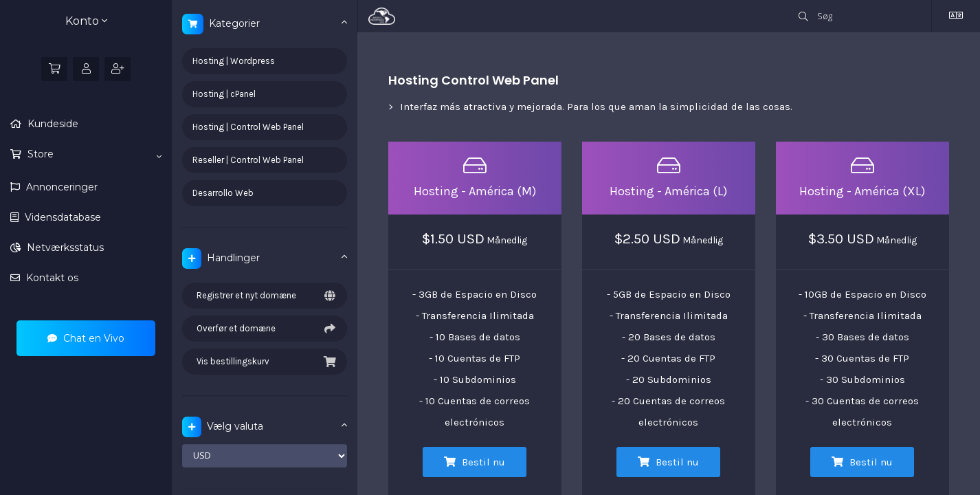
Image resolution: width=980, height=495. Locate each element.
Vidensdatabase (62, 217)
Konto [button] (86, 21)
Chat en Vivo (86, 338)
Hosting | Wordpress (234, 61)
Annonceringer (60, 187)
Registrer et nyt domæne (265, 296)
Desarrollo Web (223, 193)
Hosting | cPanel (224, 94)
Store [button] (93, 155)
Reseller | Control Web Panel (248, 160)
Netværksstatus (64, 247)
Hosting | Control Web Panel (248, 127)
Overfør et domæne (265, 329)
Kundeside (52, 124)
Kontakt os (51, 278)
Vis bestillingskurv (265, 362)
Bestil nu (475, 462)
